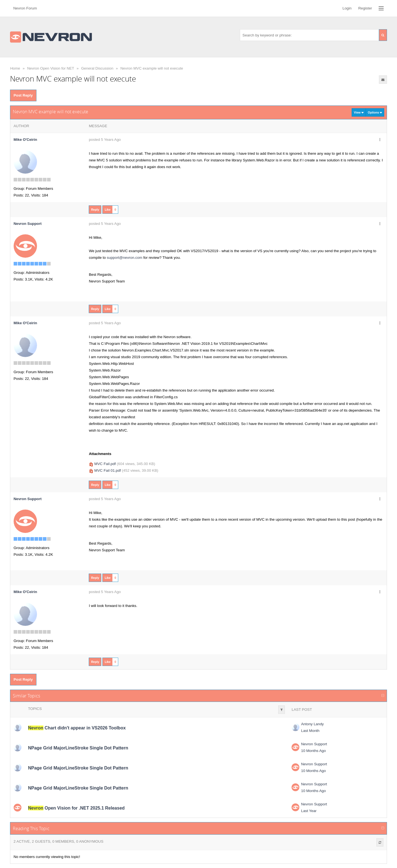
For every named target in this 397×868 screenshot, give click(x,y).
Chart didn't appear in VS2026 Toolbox (77, 728)
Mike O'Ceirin (25, 140)
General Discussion (97, 68)
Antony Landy (312, 724)
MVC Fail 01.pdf (108, 470)
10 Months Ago (313, 751)
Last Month (310, 731)
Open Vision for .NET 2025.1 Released (76, 808)
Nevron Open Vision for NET (51, 68)
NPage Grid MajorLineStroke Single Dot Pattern (78, 748)
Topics (35, 709)
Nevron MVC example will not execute (152, 68)
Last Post (302, 710)
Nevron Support (314, 744)
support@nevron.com (125, 258)
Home (15, 68)
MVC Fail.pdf (105, 464)
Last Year (309, 811)
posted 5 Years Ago (105, 140)
